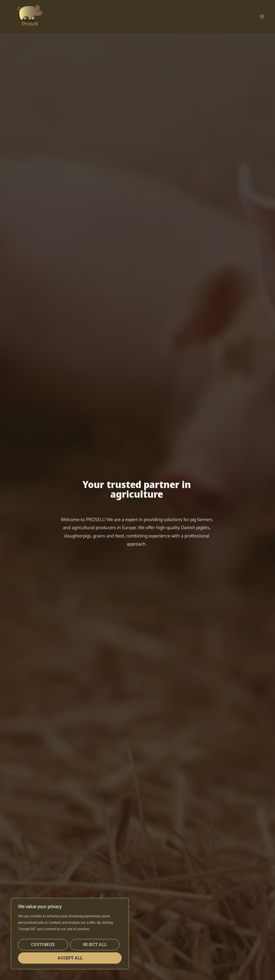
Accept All (70, 958)
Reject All (95, 944)
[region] (70, 934)
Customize (43, 944)
